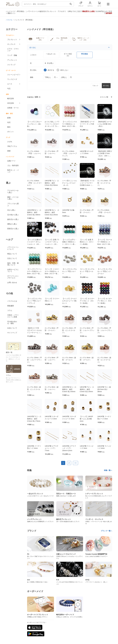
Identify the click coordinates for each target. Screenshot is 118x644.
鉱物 (9, 118)
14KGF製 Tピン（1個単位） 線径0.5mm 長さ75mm (34, 419)
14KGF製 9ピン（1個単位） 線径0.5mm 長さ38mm (34, 212)
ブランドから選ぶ (13, 205)
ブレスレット (12, 40)
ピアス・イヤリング (13, 50)
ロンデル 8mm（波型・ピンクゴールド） (34, 389)
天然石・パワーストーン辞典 (13, 316)
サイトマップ (12, 333)
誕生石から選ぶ (13, 219)
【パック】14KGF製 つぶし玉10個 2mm (86, 419)
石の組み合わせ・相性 (12, 322)
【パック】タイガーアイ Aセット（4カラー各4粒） (87, 301)
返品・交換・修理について (13, 264)
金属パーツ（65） (36, 39)
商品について (12, 254)
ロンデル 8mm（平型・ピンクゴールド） (104, 183)
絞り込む (70, 48)
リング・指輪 (12, 55)
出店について (12, 328)
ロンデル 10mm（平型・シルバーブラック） (34, 360)
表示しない (62, 70)
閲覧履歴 (11, 306)
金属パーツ (11, 161)
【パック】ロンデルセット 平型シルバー (69, 271)
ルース (10, 84)
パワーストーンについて (13, 248)
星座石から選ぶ (13, 229)
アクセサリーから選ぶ (13, 191)
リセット (95, 86)
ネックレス (11, 44)
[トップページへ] (13, 6)
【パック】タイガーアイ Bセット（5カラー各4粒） (105, 301)
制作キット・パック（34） (80, 39)
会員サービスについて (13, 270)
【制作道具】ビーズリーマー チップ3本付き (87, 124)
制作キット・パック (13, 171)
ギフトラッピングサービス (13, 277)
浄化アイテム (12, 146)
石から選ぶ (11, 210)
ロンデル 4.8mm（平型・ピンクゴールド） (34, 183)
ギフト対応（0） (68, 55)
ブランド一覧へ (106, 531)
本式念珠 (11, 103)
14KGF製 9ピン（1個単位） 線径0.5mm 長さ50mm (69, 389)
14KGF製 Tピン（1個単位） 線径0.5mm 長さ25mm (87, 389)
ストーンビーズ (13, 75)
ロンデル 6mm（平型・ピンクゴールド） (69, 330)
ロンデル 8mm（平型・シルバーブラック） (105, 330)
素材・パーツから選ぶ (13, 198)
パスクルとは (12, 301)
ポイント (11, 132)
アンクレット (12, 60)
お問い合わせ (12, 282)
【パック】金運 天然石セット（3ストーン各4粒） (87, 242)
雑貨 (9, 151)
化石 (9, 122)
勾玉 (9, 89)
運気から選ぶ (12, 224)
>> (76, 463)
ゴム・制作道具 (13, 165)
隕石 (9, 127)
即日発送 (85, 54)
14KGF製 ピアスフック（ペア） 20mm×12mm (69, 448)
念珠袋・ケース (13, 108)
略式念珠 (11, 98)
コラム (10, 310)
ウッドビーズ (12, 79)
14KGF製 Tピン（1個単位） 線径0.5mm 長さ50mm (52, 183)
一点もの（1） (51, 54)
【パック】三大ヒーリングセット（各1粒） (34, 124)
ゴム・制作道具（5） (59, 39)
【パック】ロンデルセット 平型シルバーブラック (34, 301)
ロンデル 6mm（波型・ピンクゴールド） (104, 360)
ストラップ (11, 65)
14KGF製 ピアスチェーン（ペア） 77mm (52, 448)
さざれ (10, 142)
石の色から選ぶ (13, 215)
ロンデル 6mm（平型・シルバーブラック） (87, 330)
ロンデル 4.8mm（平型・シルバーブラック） (69, 153)
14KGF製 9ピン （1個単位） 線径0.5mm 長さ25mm (52, 212)
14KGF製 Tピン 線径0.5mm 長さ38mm (104, 389)
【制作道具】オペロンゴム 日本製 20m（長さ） (105, 124)
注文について (12, 258)
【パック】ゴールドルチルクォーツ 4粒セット (69, 301)
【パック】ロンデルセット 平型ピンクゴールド (105, 271)
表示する (49, 70)
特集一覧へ (108, 470)
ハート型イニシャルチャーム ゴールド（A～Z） (69, 183)
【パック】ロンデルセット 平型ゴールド (87, 271)
